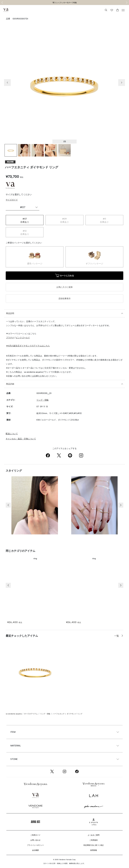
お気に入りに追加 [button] (64, 287)
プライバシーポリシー (35, 845)
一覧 (117, 636)
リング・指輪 (42, 400)
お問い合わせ (35, 840)
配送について (12, 434)
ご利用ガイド (35, 835)
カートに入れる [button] (64, 276)
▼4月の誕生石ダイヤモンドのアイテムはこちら (28, 346)
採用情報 (94, 850)
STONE (14, 759)
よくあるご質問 (94, 835)
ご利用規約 (94, 840)
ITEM (13, 732)
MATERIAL (16, 746)
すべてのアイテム (31, 714)
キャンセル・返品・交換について (21, 439)
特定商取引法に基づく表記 (94, 845)
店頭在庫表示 (64, 299)
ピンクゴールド (23, 338)
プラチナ (10, 338)
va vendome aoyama (14, 714)
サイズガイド (12, 200)
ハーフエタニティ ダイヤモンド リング (68, 714)
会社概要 (35, 850)
